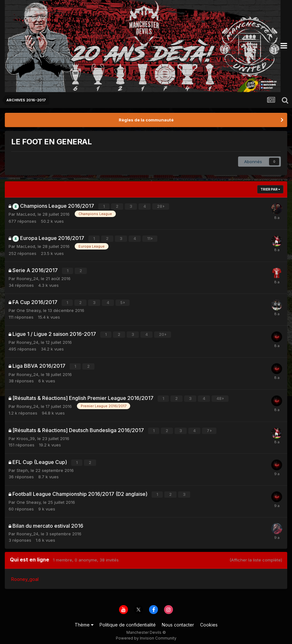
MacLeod (26, 214)
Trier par (270, 189)
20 (163, 333)
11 (150, 238)
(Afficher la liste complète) (256, 556)
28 (161, 206)
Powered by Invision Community (146, 635)
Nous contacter (178, 621)
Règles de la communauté (146, 120)
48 (220, 396)
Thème (84, 621)
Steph (22, 467)
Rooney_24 (27, 278)
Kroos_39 (26, 436)
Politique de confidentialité (128, 621)
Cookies (209, 621)
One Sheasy (29, 309)
